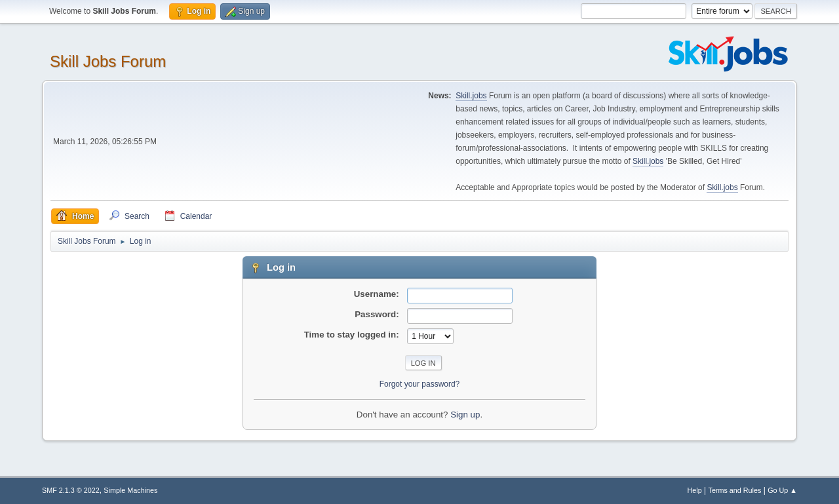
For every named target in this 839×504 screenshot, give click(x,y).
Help (695, 490)
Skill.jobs (471, 96)
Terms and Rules (735, 490)
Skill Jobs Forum (108, 61)
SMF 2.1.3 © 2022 (71, 490)
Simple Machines (130, 490)
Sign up (465, 415)
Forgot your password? (420, 384)
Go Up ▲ (782, 490)
